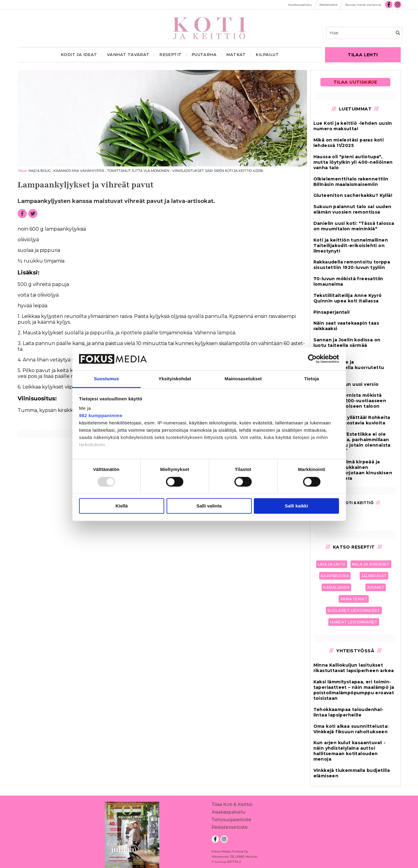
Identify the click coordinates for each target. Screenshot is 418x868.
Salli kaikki (297, 506)
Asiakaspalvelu (228, 813)
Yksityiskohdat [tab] (175, 379)
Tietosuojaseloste (231, 821)
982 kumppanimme (101, 416)
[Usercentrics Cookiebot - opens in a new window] (312, 359)
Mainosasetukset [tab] (243, 379)
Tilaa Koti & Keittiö (232, 805)
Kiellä (122, 506)
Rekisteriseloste (230, 828)
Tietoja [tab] (312, 379)
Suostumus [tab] (107, 379)
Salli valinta (209, 506)
